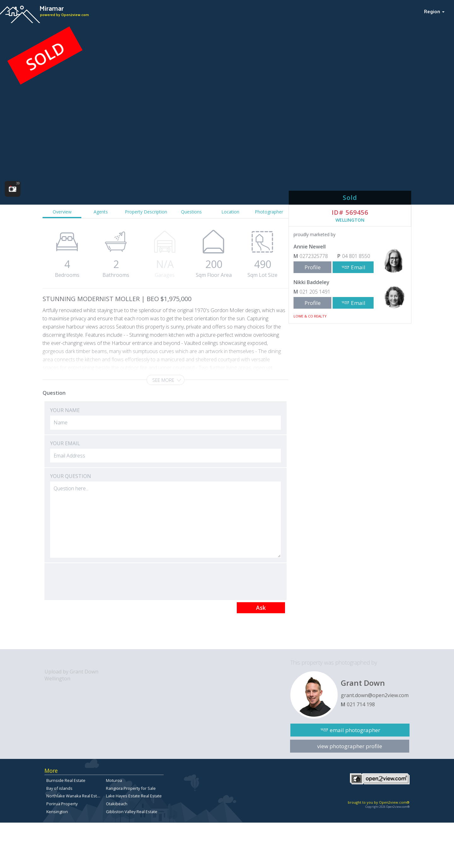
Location (230, 212)
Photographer (269, 212)
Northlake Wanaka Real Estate (75, 796)
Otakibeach (117, 804)
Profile (313, 267)
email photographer (355, 730)
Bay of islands (59, 788)
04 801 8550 (356, 256)
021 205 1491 (315, 292)
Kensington (57, 812)
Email (358, 267)
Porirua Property (62, 804)
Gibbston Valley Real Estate (132, 812)
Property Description (146, 212)
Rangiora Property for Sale (131, 788)
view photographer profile (350, 746)
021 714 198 (361, 704)
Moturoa (114, 780)
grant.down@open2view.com (375, 695)
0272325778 (314, 256)
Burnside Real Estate (66, 780)
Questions (191, 212)
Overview (62, 212)
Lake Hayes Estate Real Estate (134, 796)
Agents (101, 212)
